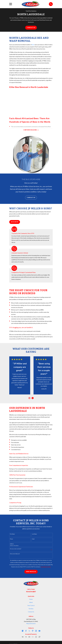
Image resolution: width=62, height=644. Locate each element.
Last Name (34, 534)
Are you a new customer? (16, 549)
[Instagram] (36, 631)
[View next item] (33, 398)
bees (33, 45)
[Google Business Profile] (23, 631)
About (31, 602)
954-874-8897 (31, 592)
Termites (31, 609)
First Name (12, 534)
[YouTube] (39, 631)
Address (12, 544)
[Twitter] (29, 631)
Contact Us (31, 28)
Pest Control (31, 606)
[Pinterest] (33, 631)
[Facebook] (26, 631)
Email (33, 539)
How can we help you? (15, 554)
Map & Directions (31, 624)
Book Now (15, 222)
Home (31, 599)
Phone (11, 539)
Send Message (31, 572)
